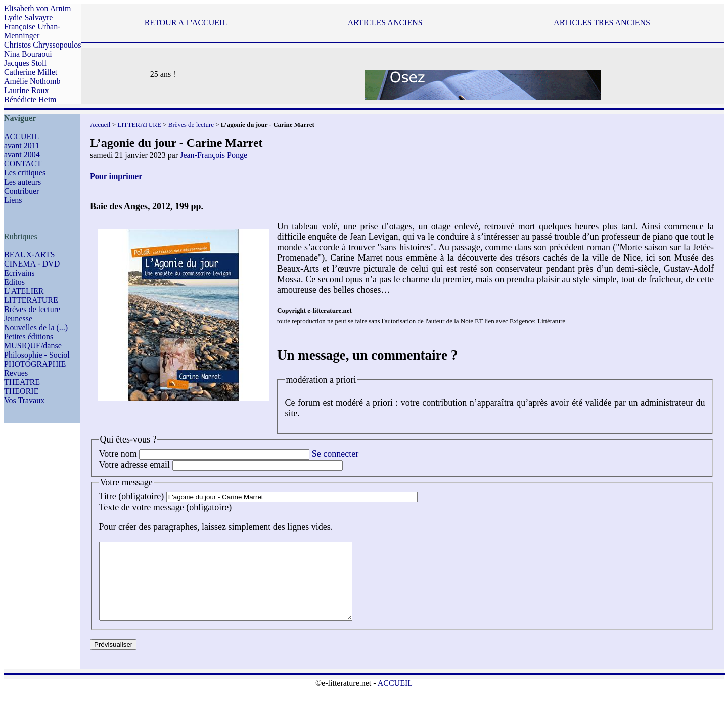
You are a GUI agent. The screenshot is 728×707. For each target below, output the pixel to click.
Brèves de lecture (32, 309)
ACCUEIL (21, 136)
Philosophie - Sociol (37, 355)
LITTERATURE (31, 300)
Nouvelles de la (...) (36, 327)
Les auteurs (22, 182)
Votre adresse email (135, 465)
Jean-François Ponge (214, 155)
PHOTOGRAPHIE (35, 364)
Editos (14, 282)
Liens (13, 200)
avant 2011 (22, 145)
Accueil (100, 125)
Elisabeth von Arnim (37, 8)
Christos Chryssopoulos (42, 45)
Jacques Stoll (25, 63)
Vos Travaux (24, 400)
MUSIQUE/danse (33, 346)
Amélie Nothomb (32, 81)
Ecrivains (19, 273)
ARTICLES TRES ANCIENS (602, 23)
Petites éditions (29, 337)
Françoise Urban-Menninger (32, 31)
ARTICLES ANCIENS (385, 23)
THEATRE (22, 382)
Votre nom (118, 454)
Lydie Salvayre (28, 17)
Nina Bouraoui (28, 54)
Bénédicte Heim (30, 99)
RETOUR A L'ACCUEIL (186, 23)
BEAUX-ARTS (29, 255)
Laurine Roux (26, 90)
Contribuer (21, 191)
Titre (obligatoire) (132, 496)
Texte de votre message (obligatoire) (166, 507)
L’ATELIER (24, 291)
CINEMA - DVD (32, 264)
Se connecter (335, 454)
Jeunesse (18, 318)
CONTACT (23, 164)
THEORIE (21, 391)
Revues (16, 373)
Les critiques (25, 173)
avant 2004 (22, 154)
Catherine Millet (31, 72)
